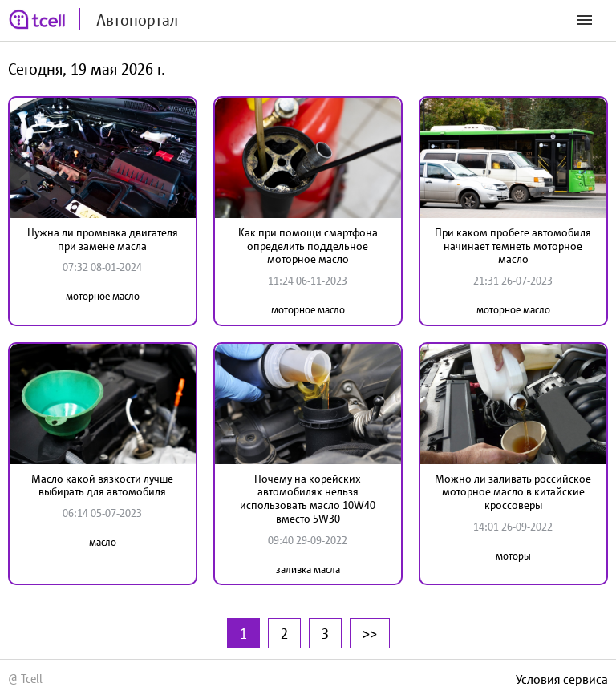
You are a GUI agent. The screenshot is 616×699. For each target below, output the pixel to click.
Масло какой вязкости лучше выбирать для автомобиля (102, 485)
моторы (513, 556)
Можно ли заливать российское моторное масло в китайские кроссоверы (513, 492)
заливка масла (308, 570)
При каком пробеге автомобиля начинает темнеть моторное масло (513, 246)
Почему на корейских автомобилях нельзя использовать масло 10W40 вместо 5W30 (308, 499)
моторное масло (103, 296)
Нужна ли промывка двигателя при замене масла (103, 239)
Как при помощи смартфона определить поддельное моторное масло (308, 246)
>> (370, 633)
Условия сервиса (562, 679)
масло (103, 542)
